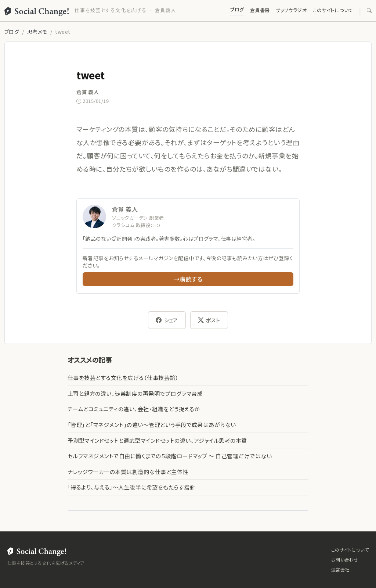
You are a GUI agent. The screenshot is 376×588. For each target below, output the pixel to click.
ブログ (237, 9)
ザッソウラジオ (291, 10)
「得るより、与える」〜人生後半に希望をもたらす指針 (131, 487)
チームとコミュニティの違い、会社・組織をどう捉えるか (134, 409)
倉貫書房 (260, 10)
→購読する (188, 279)
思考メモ (37, 32)
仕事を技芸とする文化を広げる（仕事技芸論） (123, 378)
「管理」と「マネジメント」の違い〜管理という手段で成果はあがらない (152, 425)
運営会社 (340, 569)
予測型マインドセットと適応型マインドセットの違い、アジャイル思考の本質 (157, 440)
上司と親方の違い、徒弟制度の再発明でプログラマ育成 (135, 393)
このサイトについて (333, 10)
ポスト (209, 320)
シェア (167, 320)
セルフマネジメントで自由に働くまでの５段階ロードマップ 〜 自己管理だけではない (170, 456)
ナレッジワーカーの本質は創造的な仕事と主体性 (128, 472)
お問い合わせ (345, 560)
